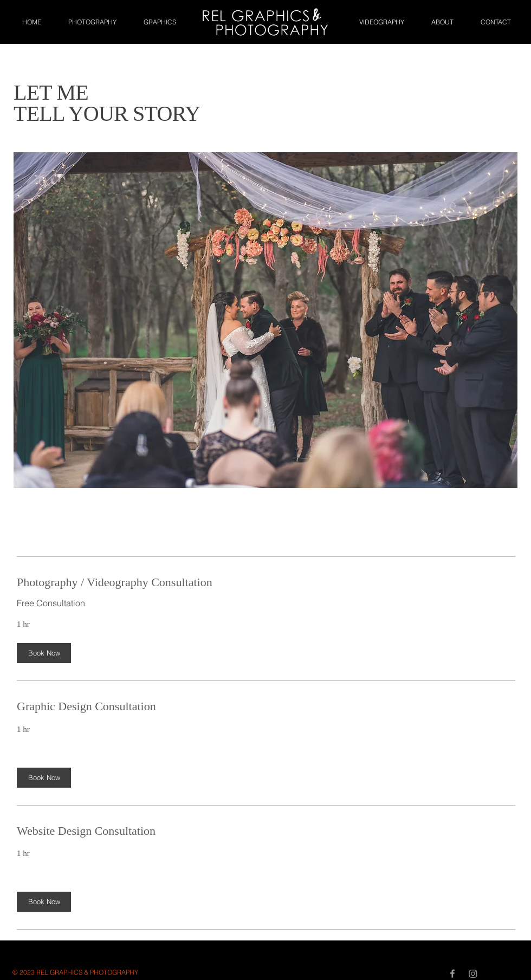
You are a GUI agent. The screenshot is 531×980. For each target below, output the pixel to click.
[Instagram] (473, 973)
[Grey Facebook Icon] (452, 973)
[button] (44, 654)
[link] (266, 582)
